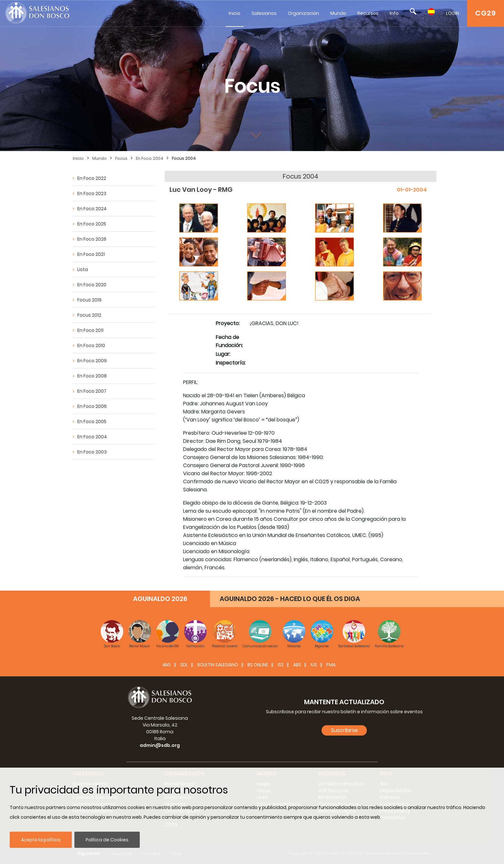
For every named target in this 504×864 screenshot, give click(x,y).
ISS (281, 665)
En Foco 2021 (91, 254)
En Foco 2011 (90, 330)
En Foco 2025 (92, 224)
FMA (331, 665)
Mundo (338, 13)
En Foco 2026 (92, 239)
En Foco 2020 (92, 285)
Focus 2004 (184, 158)
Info (394, 13)
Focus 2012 (89, 315)
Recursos (368, 13)
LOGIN (453, 13)
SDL (184, 665)
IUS (314, 665)
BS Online (258, 665)
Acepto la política (41, 840)
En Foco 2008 (92, 376)
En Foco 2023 (92, 193)
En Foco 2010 (91, 345)
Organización (303, 13)
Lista (83, 269)
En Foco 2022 (92, 178)
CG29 (486, 13)
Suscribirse (344, 730)
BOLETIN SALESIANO (218, 665)
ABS (297, 665)
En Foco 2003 (92, 452)
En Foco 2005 (92, 421)
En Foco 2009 (92, 361)
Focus (121, 158)
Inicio (235, 13)
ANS (167, 665)
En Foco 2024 (92, 209)
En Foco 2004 (150, 158)
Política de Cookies (107, 840)
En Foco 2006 (92, 406)
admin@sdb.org (160, 745)
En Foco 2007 (92, 391)
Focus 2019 (89, 300)
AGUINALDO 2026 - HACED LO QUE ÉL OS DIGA (290, 599)
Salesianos (264, 13)
